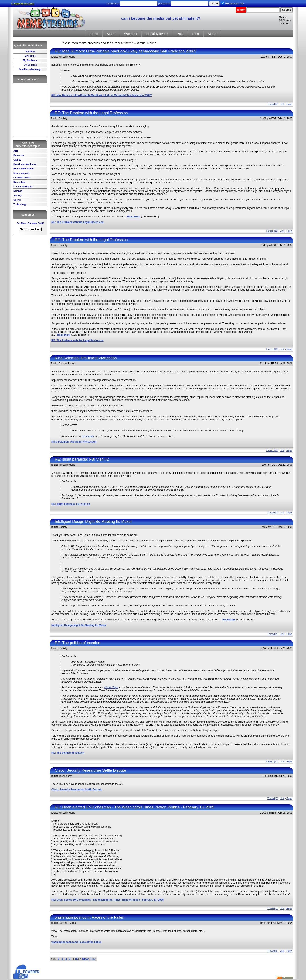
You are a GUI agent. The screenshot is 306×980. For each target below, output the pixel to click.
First (93, 959)
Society (18, 195)
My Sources (30, 65)
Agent (111, 34)
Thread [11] (272, 231)
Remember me (234, 4)
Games (17, 160)
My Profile (30, 56)
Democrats (88, 436)
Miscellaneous (21, 173)
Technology (20, 204)
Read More (134, 217)
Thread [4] (273, 634)
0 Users (284, 23)
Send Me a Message (30, 69)
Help (196, 34)
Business (19, 155)
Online (283, 17)
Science (18, 191)
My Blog (30, 51)
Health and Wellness (25, 164)
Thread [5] (273, 798)
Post (180, 34)
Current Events (22, 178)
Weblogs (131, 34)
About (212, 34)
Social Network (157, 34)
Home (94, 34)
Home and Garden (23, 169)
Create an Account (23, 4)
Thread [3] (273, 908)
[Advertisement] (30, 110)
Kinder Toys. (111, 687)
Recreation (19, 182)
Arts (16, 151)
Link (282, 104)
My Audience (30, 60)
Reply (289, 104)
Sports (17, 200)
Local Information (23, 186)
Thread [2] (273, 104)
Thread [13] (272, 761)
